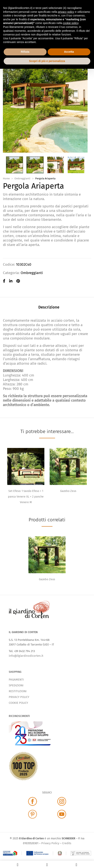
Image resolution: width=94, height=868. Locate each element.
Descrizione (49, 307)
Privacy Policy (50, 843)
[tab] (49, 308)
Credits (67, 843)
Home (6, 178)
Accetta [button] (69, 52)
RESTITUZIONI (18, 691)
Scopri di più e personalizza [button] (47, 61)
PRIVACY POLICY (19, 697)
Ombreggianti (22, 178)
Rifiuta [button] (25, 52)
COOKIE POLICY (18, 703)
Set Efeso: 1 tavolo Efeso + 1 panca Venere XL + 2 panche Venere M (26, 497)
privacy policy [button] (66, 12)
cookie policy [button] (71, 23)
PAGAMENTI (16, 680)
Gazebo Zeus (68, 491)
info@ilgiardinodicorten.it (26, 656)
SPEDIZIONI (16, 685)
